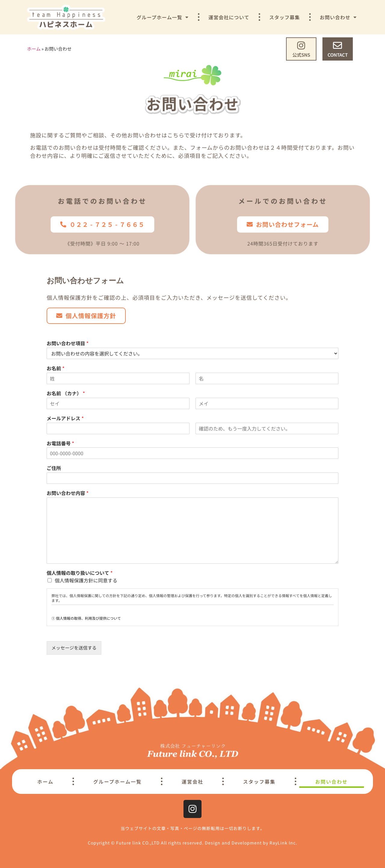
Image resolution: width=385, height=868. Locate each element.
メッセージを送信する (74, 648)
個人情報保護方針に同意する (86, 580)
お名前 (55, 368)
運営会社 (192, 782)
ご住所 (54, 468)
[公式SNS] (301, 45)
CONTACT (338, 55)
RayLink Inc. (283, 843)
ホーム (34, 49)
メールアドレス (65, 418)
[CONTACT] (337, 45)
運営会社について (229, 17)
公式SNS (301, 55)
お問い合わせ (338, 17)
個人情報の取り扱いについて (80, 573)
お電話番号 (60, 443)
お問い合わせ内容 (68, 493)
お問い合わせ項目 (68, 343)
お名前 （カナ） (66, 393)
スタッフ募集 (285, 17)
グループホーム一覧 (163, 17)
